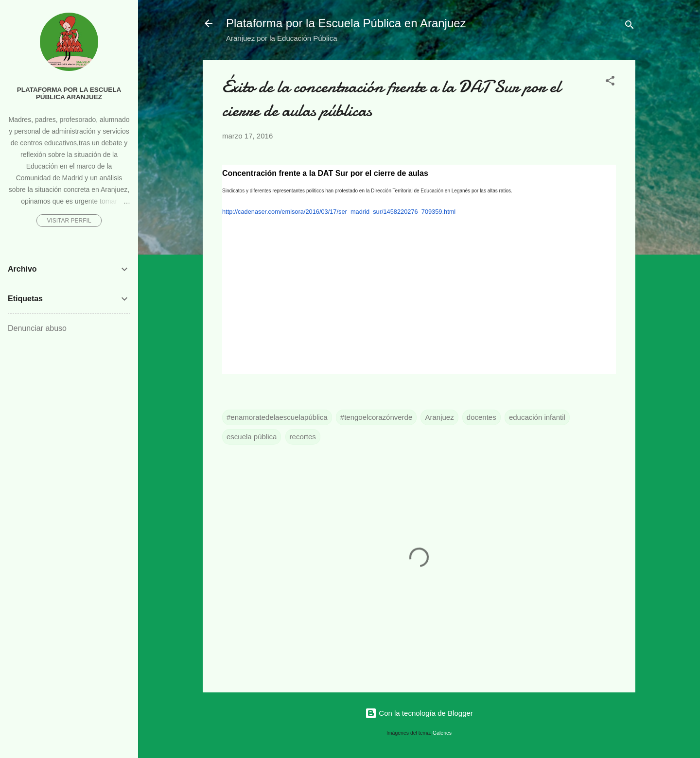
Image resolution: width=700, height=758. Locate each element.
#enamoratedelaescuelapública (277, 417)
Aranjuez (439, 417)
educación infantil (537, 417)
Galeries (442, 733)
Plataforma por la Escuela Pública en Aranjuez (346, 23)
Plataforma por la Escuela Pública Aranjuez (69, 93)
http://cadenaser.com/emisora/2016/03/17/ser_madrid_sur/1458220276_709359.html (339, 212)
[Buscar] (630, 26)
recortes (303, 437)
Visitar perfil (69, 221)
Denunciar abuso (37, 328)
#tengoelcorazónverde (376, 417)
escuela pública (252, 437)
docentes (481, 417)
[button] (610, 82)
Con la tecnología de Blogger (419, 713)
